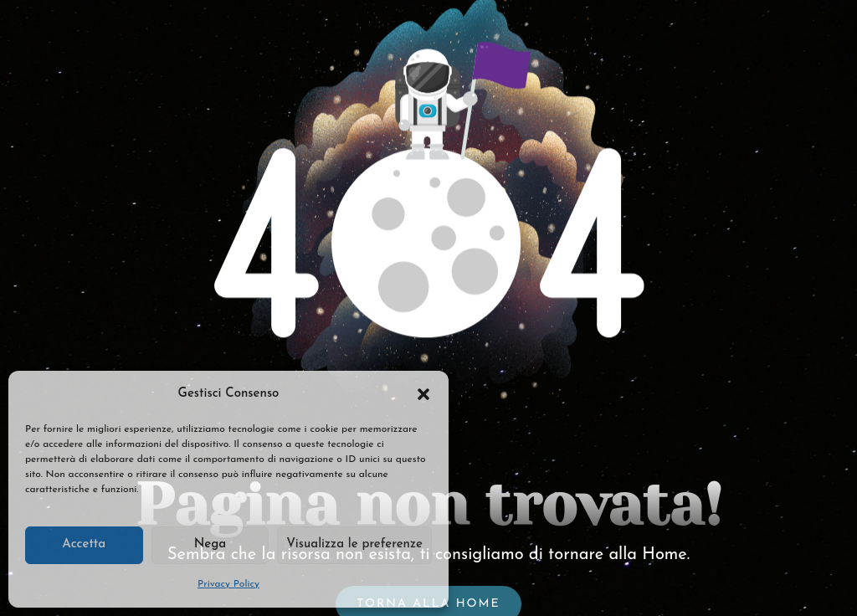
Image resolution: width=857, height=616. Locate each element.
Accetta (84, 544)
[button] (423, 394)
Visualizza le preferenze (354, 544)
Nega (210, 544)
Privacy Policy (228, 584)
